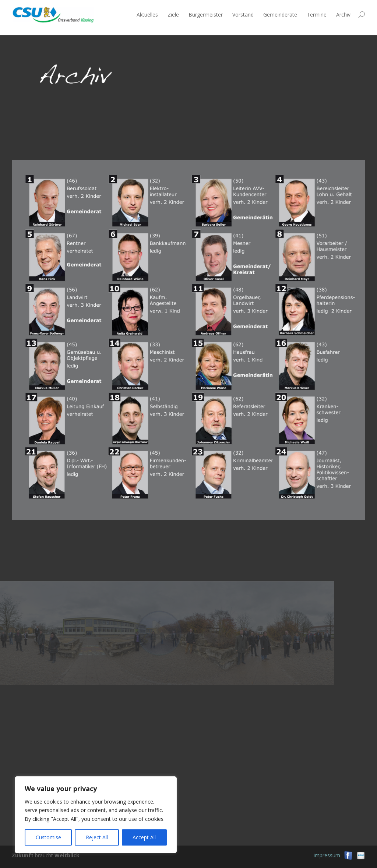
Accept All (144, 837)
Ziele (173, 15)
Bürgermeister (206, 15)
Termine (317, 15)
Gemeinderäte (280, 15)
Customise (48, 837)
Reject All (97, 837)
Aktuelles (147, 15)
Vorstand (243, 15)
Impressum (327, 855)
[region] (96, 815)
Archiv (343, 15)
